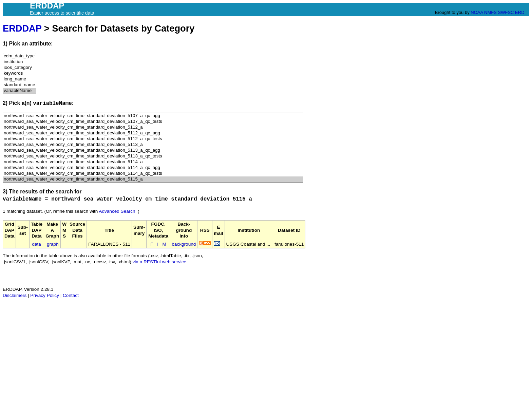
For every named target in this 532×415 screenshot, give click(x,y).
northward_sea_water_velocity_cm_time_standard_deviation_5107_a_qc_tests (153, 122)
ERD (520, 12)
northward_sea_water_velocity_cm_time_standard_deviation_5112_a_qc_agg (153, 133)
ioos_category (20, 68)
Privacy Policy (45, 295)
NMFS (490, 12)
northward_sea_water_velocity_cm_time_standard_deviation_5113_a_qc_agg (153, 150)
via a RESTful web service (160, 262)
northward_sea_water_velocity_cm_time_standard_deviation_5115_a (153, 179)
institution (20, 62)
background (184, 244)
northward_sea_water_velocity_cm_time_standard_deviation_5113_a (153, 145)
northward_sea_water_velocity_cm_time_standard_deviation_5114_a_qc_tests (153, 174)
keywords (20, 73)
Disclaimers (15, 295)
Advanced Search (117, 211)
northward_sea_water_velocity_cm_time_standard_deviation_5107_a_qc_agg (153, 116)
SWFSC (506, 12)
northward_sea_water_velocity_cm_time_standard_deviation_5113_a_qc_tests (153, 156)
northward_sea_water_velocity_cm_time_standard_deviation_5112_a (153, 127)
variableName (20, 91)
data (36, 244)
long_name (20, 79)
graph (53, 244)
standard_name (20, 85)
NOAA (477, 12)
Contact (71, 295)
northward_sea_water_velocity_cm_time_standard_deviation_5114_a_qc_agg (153, 168)
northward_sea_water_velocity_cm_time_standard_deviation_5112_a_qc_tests (153, 139)
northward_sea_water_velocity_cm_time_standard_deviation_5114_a (153, 162)
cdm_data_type (20, 56)
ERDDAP (22, 28)
